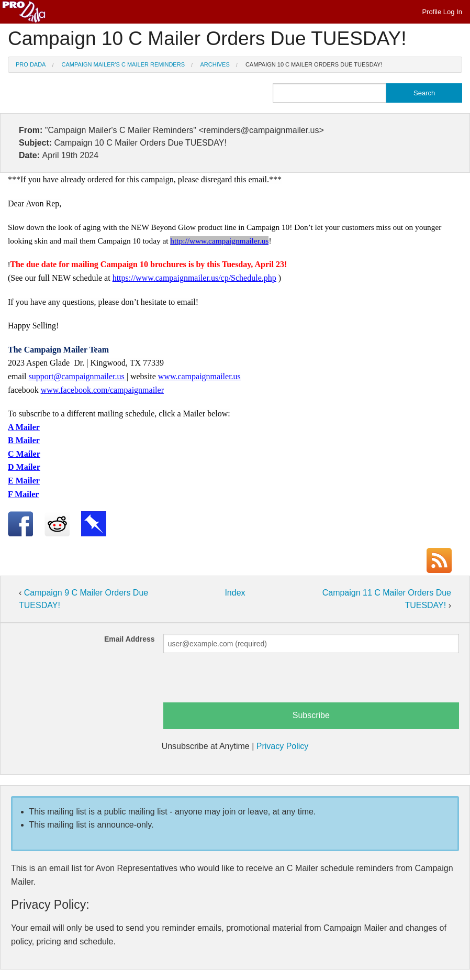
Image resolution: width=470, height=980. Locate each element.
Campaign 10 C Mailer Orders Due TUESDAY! (314, 64)
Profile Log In (442, 12)
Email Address (130, 639)
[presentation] (243, 682)
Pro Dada (31, 64)
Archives (215, 64)
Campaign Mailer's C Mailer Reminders (123, 64)
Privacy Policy (283, 746)
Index (235, 593)
